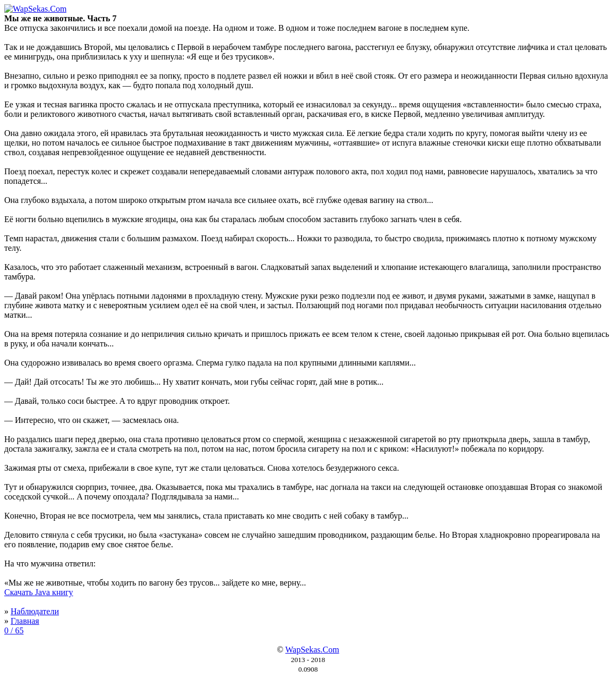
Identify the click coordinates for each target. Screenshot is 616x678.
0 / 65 (14, 630)
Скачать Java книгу (39, 592)
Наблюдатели (35, 611)
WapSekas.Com (312, 650)
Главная (25, 621)
